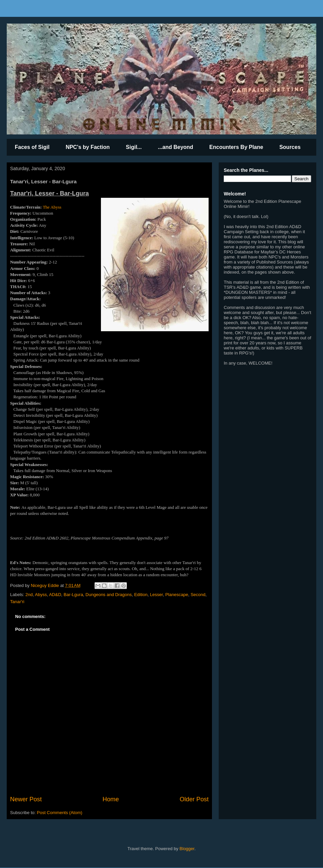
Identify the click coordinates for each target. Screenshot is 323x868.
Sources (290, 147)
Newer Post (26, 799)
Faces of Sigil (32, 147)
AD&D (55, 595)
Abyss (41, 595)
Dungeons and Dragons (109, 595)
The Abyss (52, 207)
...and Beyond (175, 147)
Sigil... (134, 147)
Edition (141, 595)
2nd (29, 595)
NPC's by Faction (88, 147)
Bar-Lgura (73, 595)
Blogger (187, 849)
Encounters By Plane (236, 147)
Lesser (156, 595)
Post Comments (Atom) (60, 813)
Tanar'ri (17, 602)
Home (111, 799)
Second (198, 595)
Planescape (177, 595)
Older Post (194, 799)
